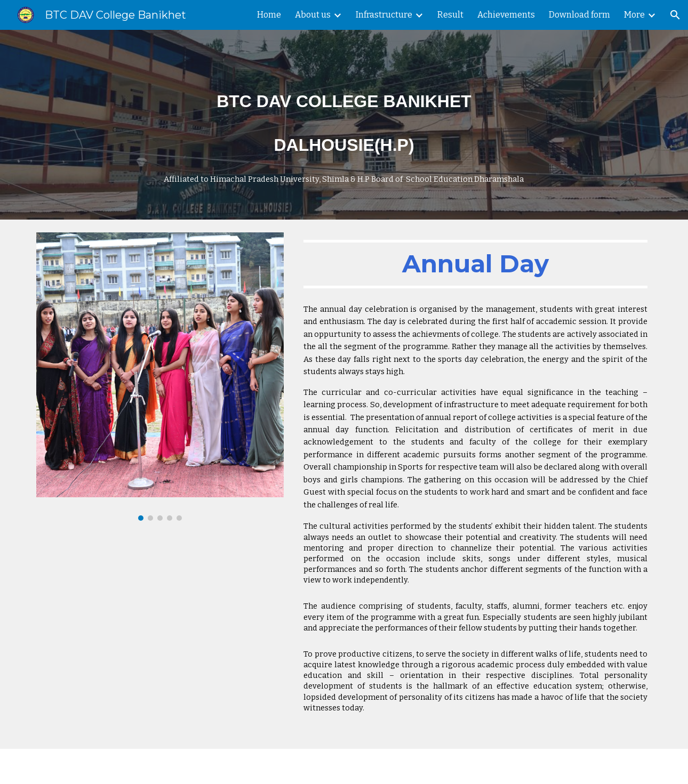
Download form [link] (579, 15)
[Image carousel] (160, 377)
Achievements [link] (506, 15)
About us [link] (313, 15)
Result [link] (450, 15)
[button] (675, 15)
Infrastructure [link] (384, 15)
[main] (344, 125)
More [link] (634, 15)
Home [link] (269, 15)
